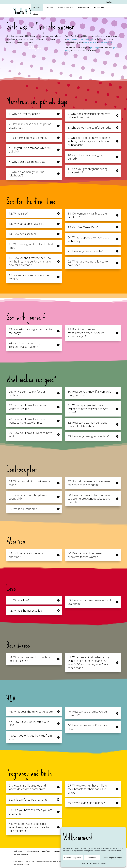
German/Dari (87, 39)
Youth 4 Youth (18, 851)
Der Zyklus (58, 851)
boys (97, 47)
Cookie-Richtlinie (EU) (21, 854)
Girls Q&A (37, 7)
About (35, 14)
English (109, 2)
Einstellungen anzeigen (112, 858)
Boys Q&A (49, 7)
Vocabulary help (34, 48)
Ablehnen (92, 858)
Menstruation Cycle (65, 7)
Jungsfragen (46, 851)
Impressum (102, 863)
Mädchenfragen (33, 851)
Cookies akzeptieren (73, 858)
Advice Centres (83, 7)
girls (92, 47)
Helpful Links (99, 7)
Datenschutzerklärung (89, 863)
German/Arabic (74, 39)
